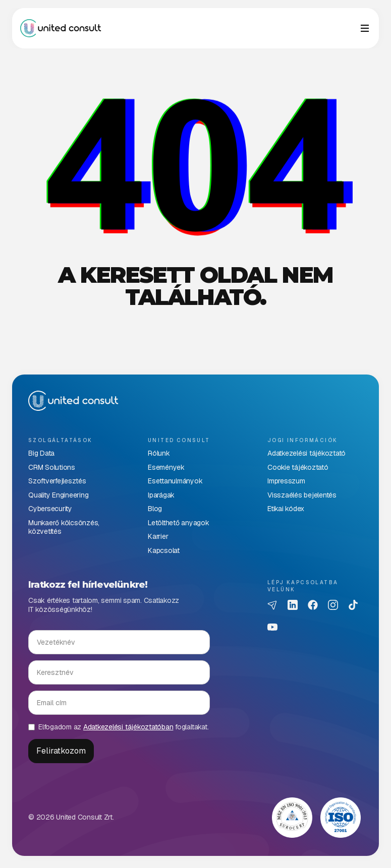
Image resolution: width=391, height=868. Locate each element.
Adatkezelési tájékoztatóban (128, 727)
